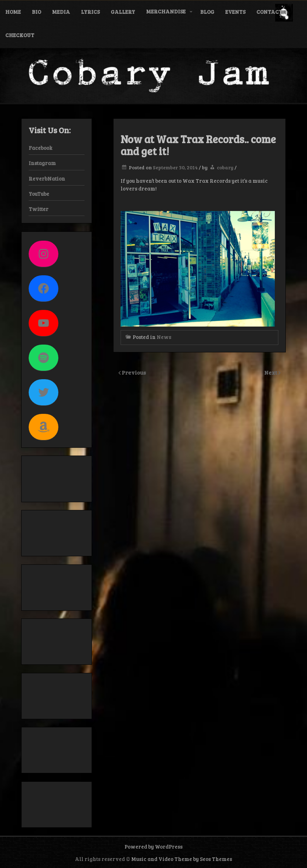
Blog (207, 12)
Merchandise (166, 11)
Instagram (42, 163)
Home (13, 12)
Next (271, 372)
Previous (134, 372)
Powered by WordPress (153, 846)
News (164, 337)
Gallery (123, 12)
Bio (36, 12)
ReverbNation (47, 178)
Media (61, 12)
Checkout (20, 35)
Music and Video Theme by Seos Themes (182, 859)
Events (235, 12)
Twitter (39, 209)
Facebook (40, 148)
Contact (269, 12)
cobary (225, 167)
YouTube (39, 194)
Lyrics (90, 12)
